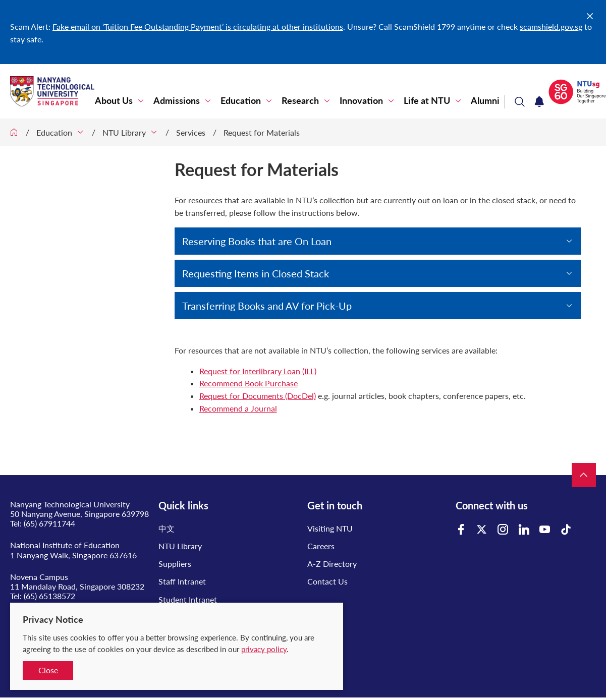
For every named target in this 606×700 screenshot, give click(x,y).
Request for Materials (262, 132)
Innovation (361, 101)
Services (191, 132)
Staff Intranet (182, 581)
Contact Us (327, 581)
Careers (321, 546)
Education (241, 101)
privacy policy (264, 649)
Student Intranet (188, 599)
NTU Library (124, 132)
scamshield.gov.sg (551, 26)
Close (48, 670)
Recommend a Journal (238, 408)
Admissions (177, 101)
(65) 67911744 (49, 523)
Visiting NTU (330, 528)
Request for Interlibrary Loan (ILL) (258, 371)
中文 (167, 528)
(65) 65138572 (49, 596)
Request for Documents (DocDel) (258, 396)
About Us (114, 101)
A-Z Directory (332, 564)
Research (300, 101)
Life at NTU (427, 101)
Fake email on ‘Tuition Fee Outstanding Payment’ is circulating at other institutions (198, 26)
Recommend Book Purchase (249, 383)
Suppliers (175, 564)
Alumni (485, 101)
